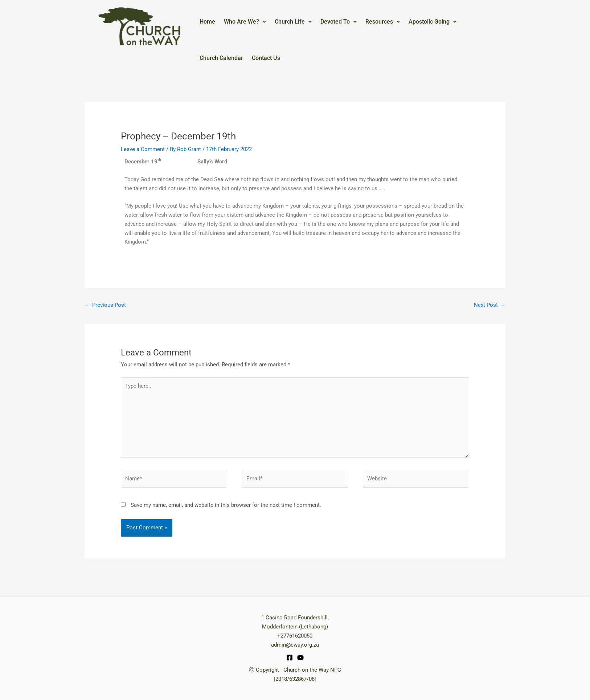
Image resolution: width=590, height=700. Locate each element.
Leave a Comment (143, 149)
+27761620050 (295, 636)
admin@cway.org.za (295, 645)
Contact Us (266, 58)
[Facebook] (290, 658)
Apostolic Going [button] (433, 22)
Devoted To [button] (339, 22)
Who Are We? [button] (245, 22)
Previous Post (106, 305)
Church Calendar (221, 58)
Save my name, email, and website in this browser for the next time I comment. (226, 505)
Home (207, 22)
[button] (245, 22)
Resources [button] (383, 22)
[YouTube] (300, 658)
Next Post (489, 305)
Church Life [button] (293, 22)
